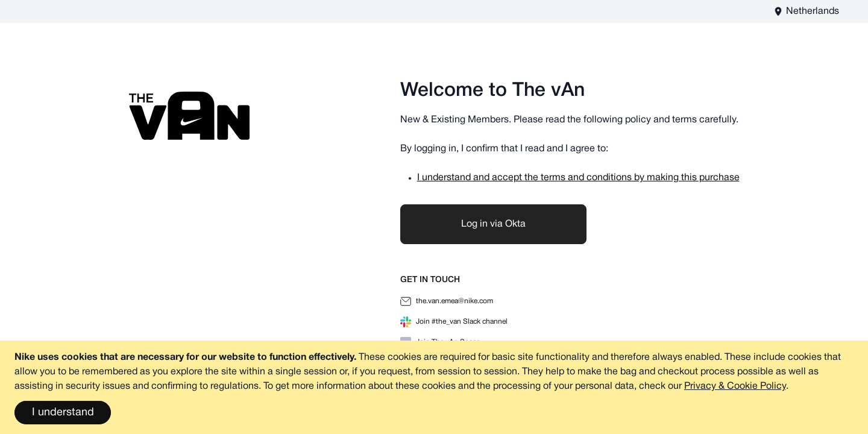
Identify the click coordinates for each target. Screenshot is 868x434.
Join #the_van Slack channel (454, 322)
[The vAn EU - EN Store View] (806, 11)
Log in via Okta (493, 224)
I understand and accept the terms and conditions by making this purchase (578, 178)
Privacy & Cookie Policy (735, 386)
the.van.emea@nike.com (447, 301)
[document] (434, 387)
